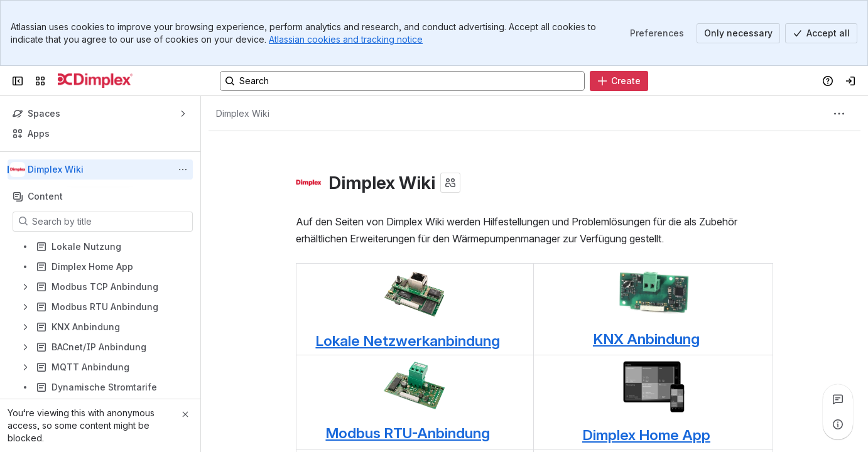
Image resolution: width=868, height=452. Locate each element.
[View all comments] (838, 399)
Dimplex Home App (646, 435)
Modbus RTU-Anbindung (408, 433)
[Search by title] (110, 222)
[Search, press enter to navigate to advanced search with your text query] (402, 81)
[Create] (619, 81)
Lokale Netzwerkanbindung (408, 341)
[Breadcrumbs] (243, 114)
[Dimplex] (95, 81)
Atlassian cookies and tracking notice (346, 39)
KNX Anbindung (646, 339)
